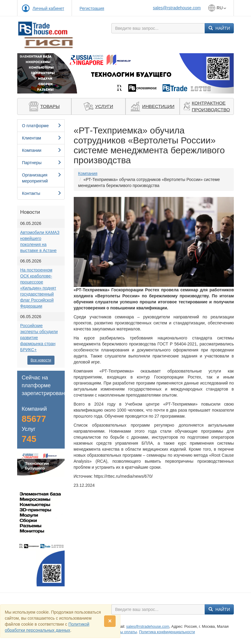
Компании (42, 150)
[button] (33, 73)
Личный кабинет (48, 8)
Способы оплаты (122, 632)
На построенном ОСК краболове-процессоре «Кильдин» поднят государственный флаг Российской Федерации (38, 288)
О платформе (42, 126)
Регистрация (92, 8)
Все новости (41, 360)
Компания (88, 173)
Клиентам (42, 138)
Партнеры (42, 163)
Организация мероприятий (42, 178)
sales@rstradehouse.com (177, 8)
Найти (219, 28)
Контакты (42, 193)
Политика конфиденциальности (167, 632)
